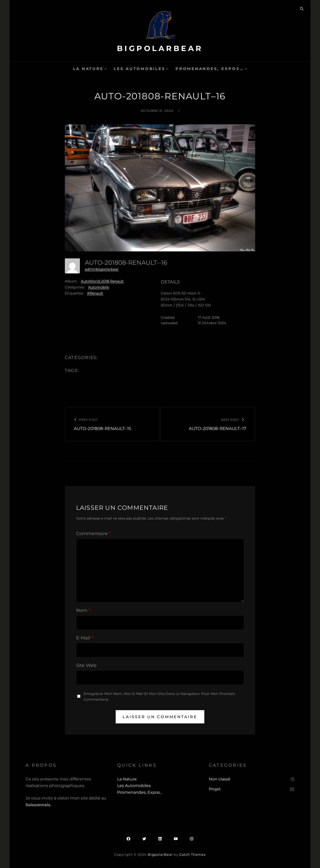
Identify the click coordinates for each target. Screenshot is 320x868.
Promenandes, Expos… (210, 69)
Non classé (220, 779)
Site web (86, 665)
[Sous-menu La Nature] (106, 69)
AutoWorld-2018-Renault (102, 281)
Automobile (99, 287)
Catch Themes (192, 854)
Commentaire (93, 534)
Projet (215, 789)
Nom (83, 610)
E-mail (85, 638)
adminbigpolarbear (102, 269)
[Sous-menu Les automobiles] (167, 69)
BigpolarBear (160, 48)
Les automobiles (139, 69)
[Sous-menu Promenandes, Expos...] (246, 69)
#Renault (95, 293)
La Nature (88, 69)
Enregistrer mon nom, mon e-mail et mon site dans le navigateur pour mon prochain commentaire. (159, 697)
